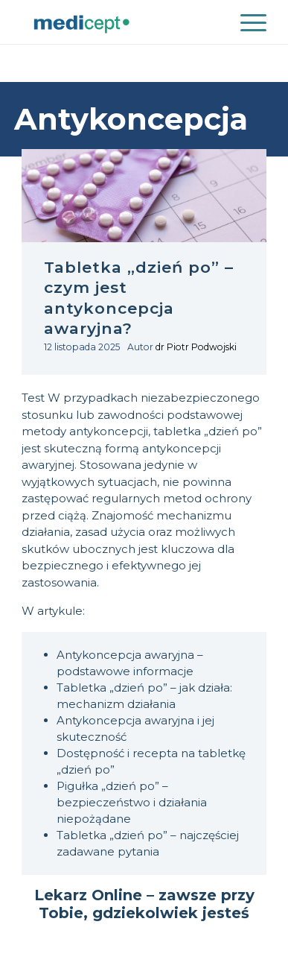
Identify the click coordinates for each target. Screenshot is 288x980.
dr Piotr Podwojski (196, 347)
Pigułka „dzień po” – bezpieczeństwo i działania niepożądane (132, 802)
